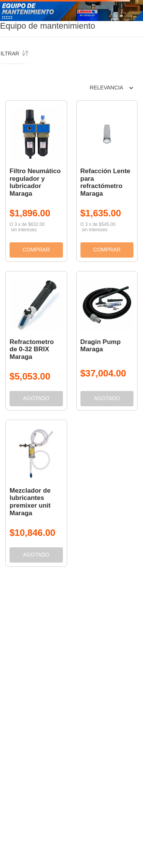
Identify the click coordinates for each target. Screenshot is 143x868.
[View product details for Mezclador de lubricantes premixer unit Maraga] (36, 493)
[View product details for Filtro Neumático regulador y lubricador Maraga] (36, 181)
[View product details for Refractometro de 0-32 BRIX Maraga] (36, 341)
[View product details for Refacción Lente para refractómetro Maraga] (107, 181)
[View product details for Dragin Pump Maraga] (107, 341)
